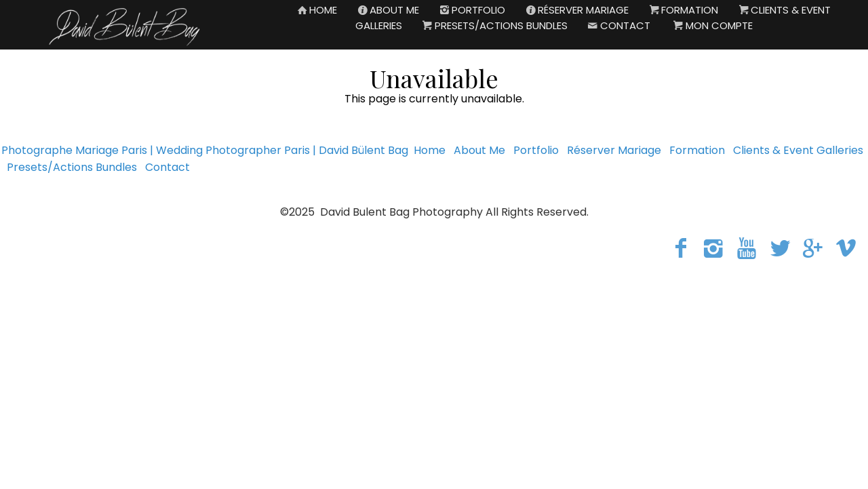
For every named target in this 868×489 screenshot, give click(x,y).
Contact (167, 167)
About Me (479, 150)
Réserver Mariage (614, 150)
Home (430, 150)
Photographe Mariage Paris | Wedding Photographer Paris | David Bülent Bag (205, 150)
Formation (697, 150)
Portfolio (536, 150)
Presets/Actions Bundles (72, 167)
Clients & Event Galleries (798, 150)
